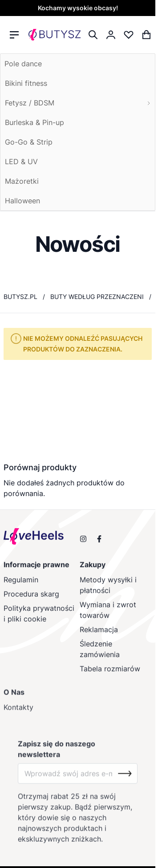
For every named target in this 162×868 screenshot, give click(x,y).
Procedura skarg (31, 601)
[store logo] (55, 35)
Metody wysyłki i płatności (108, 592)
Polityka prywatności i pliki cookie (39, 620)
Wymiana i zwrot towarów (108, 617)
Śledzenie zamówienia (100, 656)
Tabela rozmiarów (110, 675)
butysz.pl (20, 297)
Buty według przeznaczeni (97, 297)
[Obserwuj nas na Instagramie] (83, 544)
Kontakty (18, 716)
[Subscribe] (125, 782)
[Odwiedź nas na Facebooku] (99, 544)
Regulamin (21, 586)
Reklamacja (99, 636)
